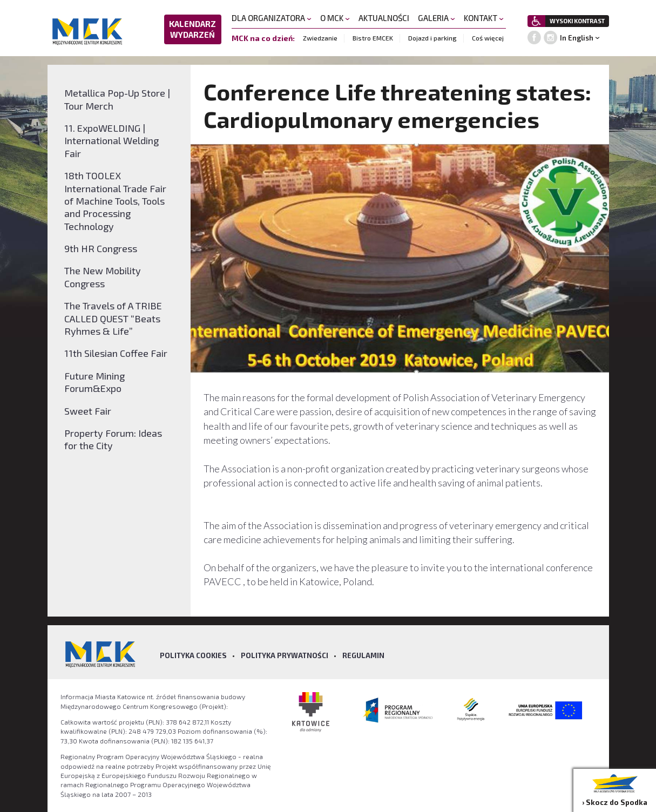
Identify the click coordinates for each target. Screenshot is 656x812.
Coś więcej (488, 38)
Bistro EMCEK (373, 38)
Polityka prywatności (285, 655)
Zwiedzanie (320, 38)
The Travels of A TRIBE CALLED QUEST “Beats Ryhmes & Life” (113, 318)
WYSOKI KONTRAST (577, 21)
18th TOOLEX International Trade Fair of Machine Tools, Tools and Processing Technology (115, 201)
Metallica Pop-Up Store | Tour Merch (117, 99)
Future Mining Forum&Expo (94, 382)
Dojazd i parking (432, 38)
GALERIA (437, 18)
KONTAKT (484, 18)
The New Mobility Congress (103, 277)
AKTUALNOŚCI (384, 18)
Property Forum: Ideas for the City (113, 439)
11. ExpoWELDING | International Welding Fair (111, 141)
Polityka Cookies (193, 655)
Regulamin (363, 655)
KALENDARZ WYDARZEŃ (192, 29)
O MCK (335, 18)
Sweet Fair (88, 411)
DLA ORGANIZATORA (272, 18)
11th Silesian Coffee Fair (116, 353)
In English (577, 38)
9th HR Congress (101, 248)
